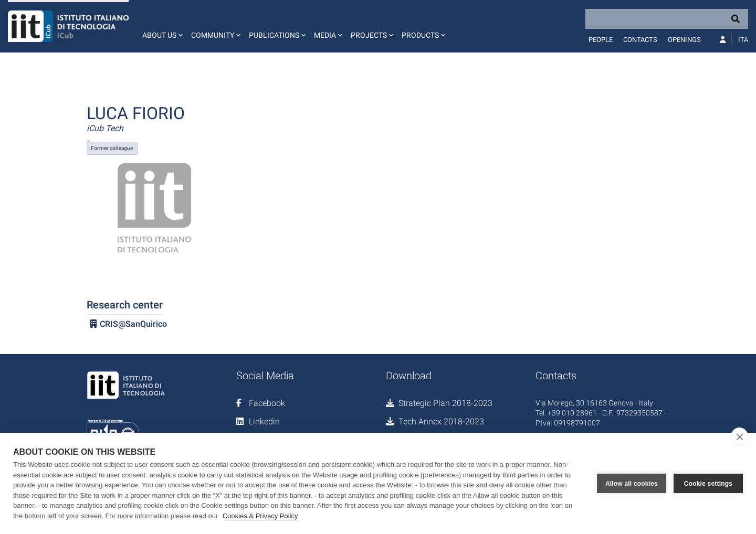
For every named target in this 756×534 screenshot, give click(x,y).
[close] (739, 436)
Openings (684, 40)
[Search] (667, 19)
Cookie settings (708, 484)
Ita (743, 40)
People (601, 40)
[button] (161, 26)
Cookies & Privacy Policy (260, 516)
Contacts (640, 40)
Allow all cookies (632, 484)
